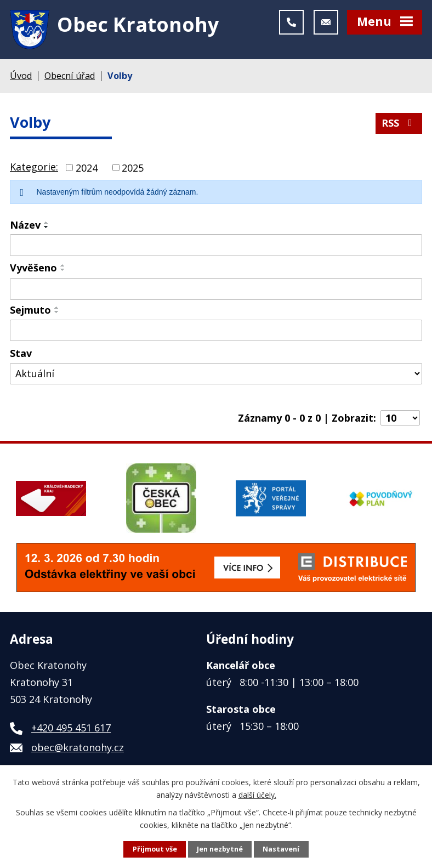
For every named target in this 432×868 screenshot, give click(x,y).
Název (25, 225)
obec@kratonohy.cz (78, 747)
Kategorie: (34, 167)
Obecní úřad (70, 76)
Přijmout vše (155, 849)
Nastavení (281, 849)
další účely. (257, 794)
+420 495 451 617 (71, 728)
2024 (87, 167)
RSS (399, 123)
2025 (133, 167)
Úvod (21, 76)
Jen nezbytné (220, 849)
